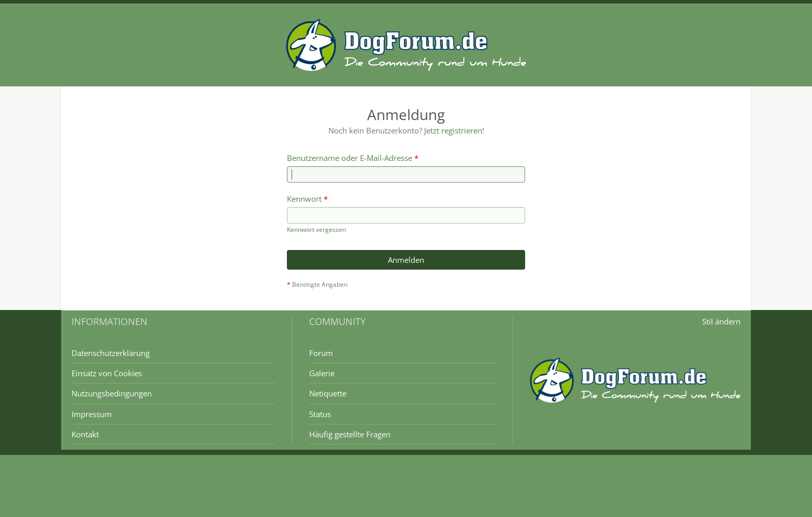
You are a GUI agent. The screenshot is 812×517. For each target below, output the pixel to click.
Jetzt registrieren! (454, 130)
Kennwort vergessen (316, 230)
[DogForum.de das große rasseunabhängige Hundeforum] (406, 45)
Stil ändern (721, 321)
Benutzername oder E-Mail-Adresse (350, 158)
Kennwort (304, 199)
